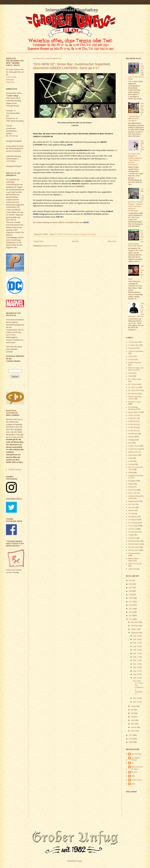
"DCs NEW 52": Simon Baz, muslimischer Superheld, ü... (138, 687)
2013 (131, 616)
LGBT (131, 461)
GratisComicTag (134, 449)
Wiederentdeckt (134, 544)
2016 (131, 605)
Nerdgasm (132, 481)
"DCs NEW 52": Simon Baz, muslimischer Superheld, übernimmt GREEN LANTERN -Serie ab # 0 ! (72, 66)
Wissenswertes (134, 550)
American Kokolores (136, 351)
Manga (131, 472)
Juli (132, 710)
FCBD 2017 (133, 418)
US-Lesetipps (133, 526)
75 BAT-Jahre (133, 342)
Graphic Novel (134, 446)
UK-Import (132, 517)
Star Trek (132, 504)
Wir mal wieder (134, 547)
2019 (131, 595)
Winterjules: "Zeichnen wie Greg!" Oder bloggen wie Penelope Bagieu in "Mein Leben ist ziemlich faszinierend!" (136, 153)
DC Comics (132, 384)
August (134, 706)
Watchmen (132, 538)
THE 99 (59, 217)
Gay (130, 443)
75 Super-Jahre (134, 345)
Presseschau (133, 490)
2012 (131, 619)
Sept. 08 (136, 667)
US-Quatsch (133, 532)
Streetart (131, 510)
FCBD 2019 (133, 424)
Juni (133, 713)
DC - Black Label (135, 379)
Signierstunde (133, 501)
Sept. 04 (136, 698)
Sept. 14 (136, 653)
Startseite (75, 241)
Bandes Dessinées (135, 363)
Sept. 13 (136, 657)
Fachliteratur (133, 434)
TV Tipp (131, 514)
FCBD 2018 (133, 421)
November (135, 626)
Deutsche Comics (135, 402)
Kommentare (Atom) (50, 246)
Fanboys (76, 234)
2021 (131, 588)
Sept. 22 (136, 643)
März (133, 724)
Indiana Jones (133, 452)
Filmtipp (131, 440)
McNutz (134, 772)
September (135, 633)
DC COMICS (72, 211)
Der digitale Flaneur (136, 759)
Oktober (134, 629)
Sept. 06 (136, 674)
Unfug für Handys (15, 469)
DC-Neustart (68, 234)
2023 (131, 580)
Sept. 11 (136, 660)
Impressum (10, 82)
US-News (132, 529)
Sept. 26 (136, 636)
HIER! (70, 145)
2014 (131, 612)
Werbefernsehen (134, 541)
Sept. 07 (136, 671)
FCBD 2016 (133, 415)
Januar (133, 731)
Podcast (131, 487)
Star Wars (132, 507)
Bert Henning (136, 754)
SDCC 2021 (133, 493)
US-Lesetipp (91, 234)
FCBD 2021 (133, 431)
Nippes (131, 484)
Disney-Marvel (134, 412)
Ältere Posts (112, 241)
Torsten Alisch (136, 780)
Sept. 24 (136, 639)
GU (133, 763)
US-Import (83, 234)
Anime (131, 356)
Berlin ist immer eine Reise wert (136, 369)
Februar (134, 727)
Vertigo (131, 535)
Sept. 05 (136, 678)
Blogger (79, 861)
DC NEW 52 (59, 234)
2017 (131, 602)
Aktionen (132, 348)
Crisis (130, 376)
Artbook (131, 360)
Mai (133, 717)
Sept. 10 (136, 664)
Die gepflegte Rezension (133, 408)
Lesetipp (131, 464)
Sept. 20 (136, 646)
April (133, 720)
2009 (131, 742)
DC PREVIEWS (134, 390)
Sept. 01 (136, 702)
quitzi (133, 784)
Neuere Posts (38, 241)
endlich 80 (132, 569)
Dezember (135, 622)
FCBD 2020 (133, 427)
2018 (131, 598)
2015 (131, 609)
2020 (131, 591)
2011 (131, 735)
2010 (131, 739)
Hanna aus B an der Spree (137, 768)
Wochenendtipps (134, 553)
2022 (131, 584)
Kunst (130, 458)
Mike (133, 776)
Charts (131, 373)
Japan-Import (133, 455)
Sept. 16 (136, 650)
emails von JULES (135, 564)
